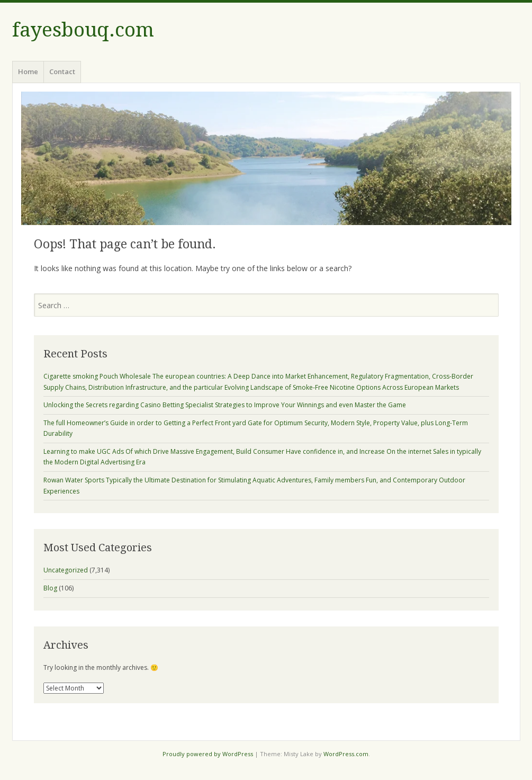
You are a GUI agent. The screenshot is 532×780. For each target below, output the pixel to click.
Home (28, 71)
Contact (62, 71)
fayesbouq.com (83, 30)
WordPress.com (346, 754)
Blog (50, 588)
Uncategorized (66, 570)
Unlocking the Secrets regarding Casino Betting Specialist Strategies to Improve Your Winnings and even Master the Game (225, 405)
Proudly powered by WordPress (208, 754)
